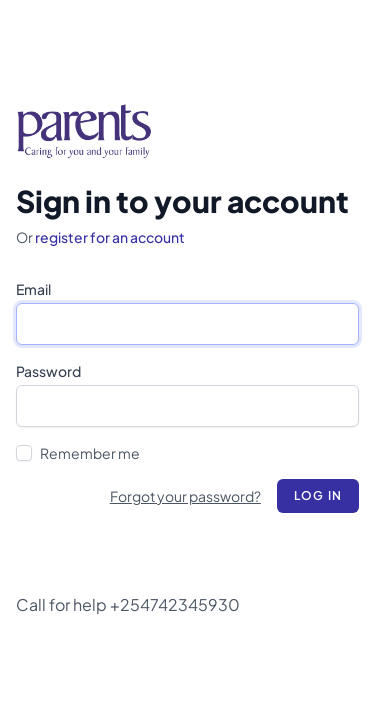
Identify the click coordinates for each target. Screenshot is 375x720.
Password (48, 371)
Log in (318, 495)
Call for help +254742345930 (128, 604)
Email (33, 289)
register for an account (110, 237)
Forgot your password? (185, 496)
